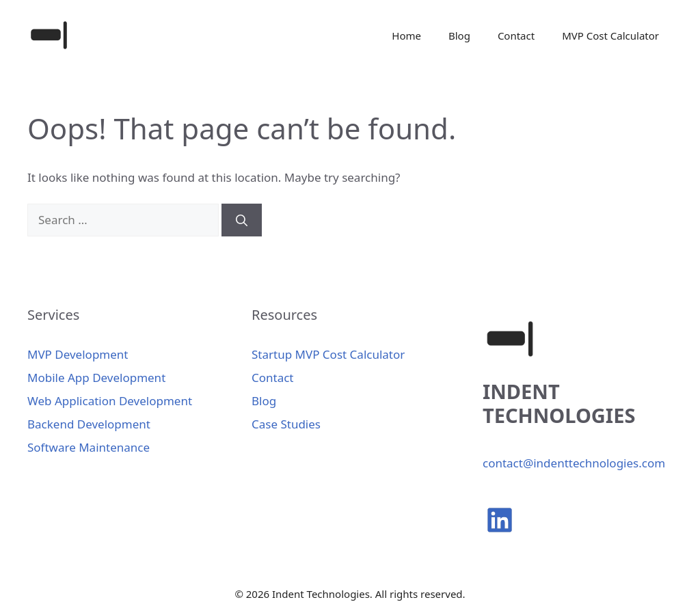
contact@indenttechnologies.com (574, 463)
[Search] (242, 220)
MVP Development (78, 354)
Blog (459, 36)
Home (406, 36)
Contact (516, 36)
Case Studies (286, 424)
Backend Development (89, 424)
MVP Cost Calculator (610, 36)
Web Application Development (110, 401)
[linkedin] (500, 520)
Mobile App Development (96, 378)
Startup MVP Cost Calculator (328, 354)
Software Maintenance (89, 447)
